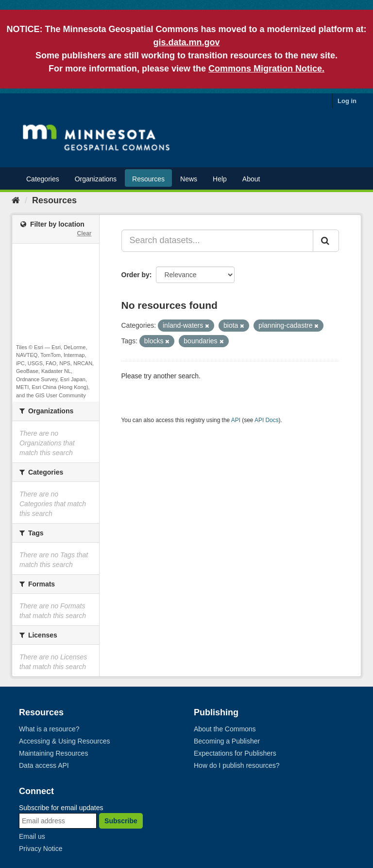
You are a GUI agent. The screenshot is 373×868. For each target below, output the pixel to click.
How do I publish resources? (237, 765)
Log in (347, 101)
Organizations (96, 179)
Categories (43, 179)
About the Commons (225, 729)
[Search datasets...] (218, 241)
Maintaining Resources (53, 753)
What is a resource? (49, 729)
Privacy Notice (41, 849)
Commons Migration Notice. (266, 69)
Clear (84, 233)
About (251, 179)
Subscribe (121, 821)
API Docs (267, 420)
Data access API (44, 765)
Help (220, 179)
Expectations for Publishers (235, 753)
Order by (136, 275)
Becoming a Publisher (227, 741)
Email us (32, 836)
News (189, 179)
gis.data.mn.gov (186, 42)
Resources (148, 179)
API (236, 420)
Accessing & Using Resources (65, 741)
